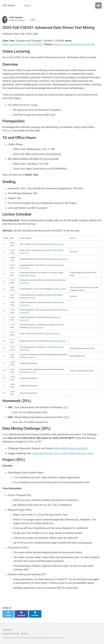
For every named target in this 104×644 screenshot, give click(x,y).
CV (38, 5)
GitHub (15, 634)
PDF (67, 423)
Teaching (68, 5)
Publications (51, 5)
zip (66, 414)
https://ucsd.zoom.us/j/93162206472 (23, 44)
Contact (82, 5)
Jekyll (29, 638)
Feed (25, 634)
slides (51, 250)
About (28, 5)
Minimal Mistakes (59, 638)
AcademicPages (39, 638)
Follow (33, 20)
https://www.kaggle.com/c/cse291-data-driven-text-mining (64, 460)
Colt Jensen (9, 5)
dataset (59, 455)
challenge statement (76, 455)
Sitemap (7, 630)
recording (59, 250)
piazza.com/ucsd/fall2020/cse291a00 (74, 44)
